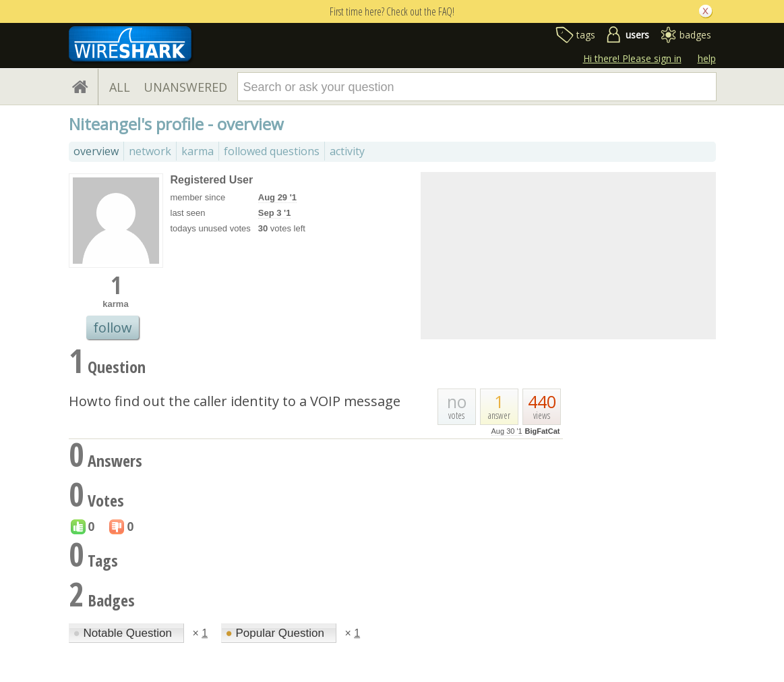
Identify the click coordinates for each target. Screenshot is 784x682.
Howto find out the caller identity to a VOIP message (235, 401)
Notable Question (124, 633)
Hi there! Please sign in (632, 58)
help (707, 58)
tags (586, 35)
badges (695, 35)
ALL (120, 87)
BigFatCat (543, 431)
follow (113, 328)
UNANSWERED (185, 87)
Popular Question (277, 633)
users (637, 35)
